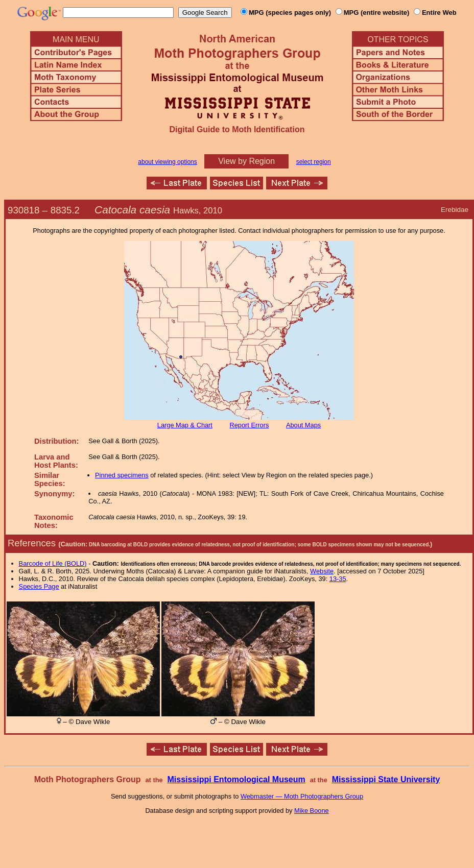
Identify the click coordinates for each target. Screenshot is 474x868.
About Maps (303, 425)
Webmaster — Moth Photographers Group (302, 796)
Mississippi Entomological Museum (236, 779)
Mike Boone (312, 811)
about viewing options (167, 162)
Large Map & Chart (185, 425)
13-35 (338, 579)
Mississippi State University (386, 779)
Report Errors (250, 425)
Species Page (39, 586)
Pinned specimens (122, 475)
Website (322, 571)
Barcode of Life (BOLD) (53, 563)
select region (314, 162)
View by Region (246, 161)
